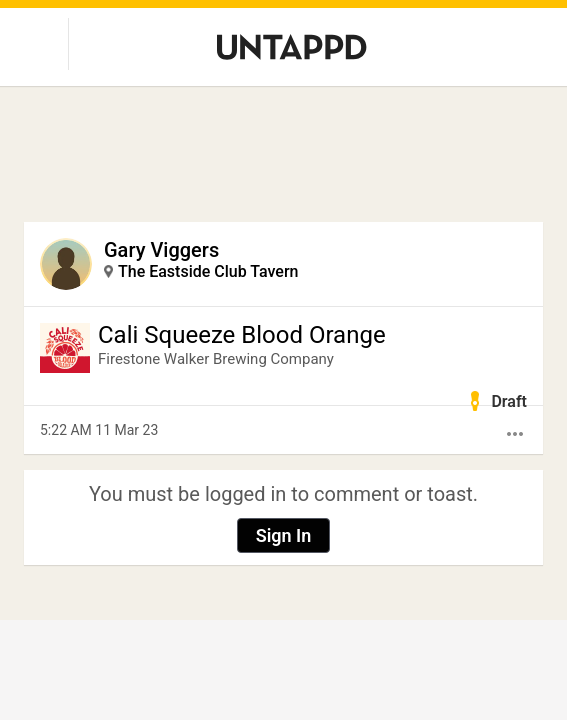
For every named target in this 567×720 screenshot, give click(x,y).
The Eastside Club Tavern (208, 271)
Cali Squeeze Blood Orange (242, 335)
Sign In (284, 535)
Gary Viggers (161, 250)
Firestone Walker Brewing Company (216, 359)
